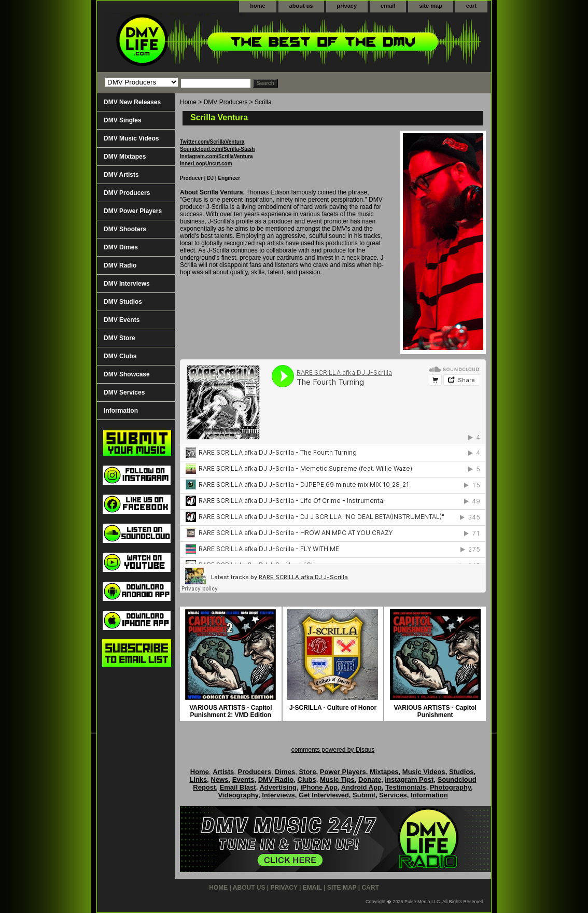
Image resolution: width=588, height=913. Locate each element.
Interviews (278, 795)
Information (121, 411)
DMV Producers (226, 102)
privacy (347, 6)
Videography (238, 795)
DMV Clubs (120, 356)
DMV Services (124, 392)
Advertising (278, 787)
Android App (361, 787)
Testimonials (406, 787)
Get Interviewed (324, 795)
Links (198, 779)
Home (188, 102)
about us (301, 6)
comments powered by (333, 750)
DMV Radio (120, 265)
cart (471, 6)
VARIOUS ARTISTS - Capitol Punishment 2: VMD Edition (230, 711)
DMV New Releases (132, 102)
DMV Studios (123, 302)
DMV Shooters (125, 229)
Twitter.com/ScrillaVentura (212, 142)
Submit (364, 795)
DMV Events (122, 320)
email (388, 6)
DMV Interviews (127, 284)
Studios (461, 772)
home (257, 6)
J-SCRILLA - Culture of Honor (333, 708)
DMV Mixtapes (125, 157)
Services (393, 795)
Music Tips (337, 779)
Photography (450, 787)
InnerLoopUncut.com (206, 164)
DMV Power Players (133, 211)
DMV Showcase (127, 374)
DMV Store (120, 338)
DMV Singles (123, 120)
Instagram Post (409, 779)
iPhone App (319, 787)
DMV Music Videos (131, 138)
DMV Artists (121, 175)
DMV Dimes (121, 247)
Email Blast (238, 787)
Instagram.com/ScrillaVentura (216, 156)
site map (431, 6)
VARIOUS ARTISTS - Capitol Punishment (435, 711)
